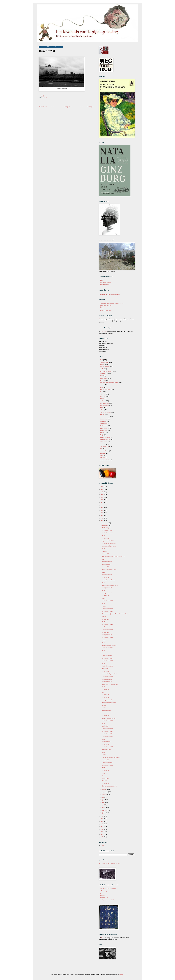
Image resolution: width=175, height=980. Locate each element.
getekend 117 (106, 669)
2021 (102, 500)
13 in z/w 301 (106, 554)
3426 (103, 572)
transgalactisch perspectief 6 (110, 546)
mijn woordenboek (105, 389)
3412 (103, 768)
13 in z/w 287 (106, 770)
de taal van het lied (105, 460)
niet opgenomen (105, 403)
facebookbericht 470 (107, 533)
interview (103, 308)
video (102, 455)
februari (105, 810)
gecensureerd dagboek (106, 371)
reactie (104, 598)
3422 (103, 622)
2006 (102, 832)
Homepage (67, 107)
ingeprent (103, 453)
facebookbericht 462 (107, 656)
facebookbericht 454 (107, 734)
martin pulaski (104, 898)
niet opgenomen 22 (107, 575)
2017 (102, 510)
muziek (102, 414)
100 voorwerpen (105, 446)
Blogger (121, 975)
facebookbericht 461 (107, 658)
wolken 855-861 (106, 750)
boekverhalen (104, 426)
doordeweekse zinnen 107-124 (110, 585)
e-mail (102, 846)
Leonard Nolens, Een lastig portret (111, 757)
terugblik (103, 433)
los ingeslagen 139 (107, 564)
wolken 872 (105, 551)
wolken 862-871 (106, 713)
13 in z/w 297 (106, 619)
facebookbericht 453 (107, 737)
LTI (101, 449)
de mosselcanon (105, 451)
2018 (102, 508)
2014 (102, 518)
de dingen (103, 401)
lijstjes (102, 435)
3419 (103, 663)
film (101, 387)
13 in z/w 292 (106, 695)
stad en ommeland (105, 367)
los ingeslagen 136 (107, 635)
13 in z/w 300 (106, 567)
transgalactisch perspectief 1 (110, 718)
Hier (100, 319)
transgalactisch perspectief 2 (110, 703)
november (105, 526)
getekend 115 (106, 778)
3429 (103, 536)
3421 (103, 643)
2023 (102, 495)
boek (102, 360)
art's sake (103, 458)
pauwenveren (104, 430)
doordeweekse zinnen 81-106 (110, 684)
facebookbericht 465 (107, 630)
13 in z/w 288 (106, 760)
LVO (102, 392)
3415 (103, 723)
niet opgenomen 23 (107, 562)
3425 (103, 583)
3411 (103, 776)
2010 (102, 821)
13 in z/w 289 (106, 744)
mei (104, 802)
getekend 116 (106, 726)
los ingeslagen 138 (107, 588)
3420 (103, 650)
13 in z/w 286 (106, 783)
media (102, 369)
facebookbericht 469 (107, 601)
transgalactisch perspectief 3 (110, 674)
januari (104, 813)
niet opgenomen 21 (107, 710)
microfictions (104, 442)
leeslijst (102, 280)
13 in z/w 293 (106, 690)
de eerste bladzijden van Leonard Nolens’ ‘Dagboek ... (117, 614)
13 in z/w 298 (106, 596)
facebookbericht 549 (107, 666)
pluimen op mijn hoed (106, 306)
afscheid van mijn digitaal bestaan (109, 383)
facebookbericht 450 (107, 765)
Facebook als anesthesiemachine (109, 294)
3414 (103, 739)
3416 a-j (104, 705)
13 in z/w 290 (106, 716)
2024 (102, 492)
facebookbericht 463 (107, 648)
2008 (102, 827)
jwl (101, 893)
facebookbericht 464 (107, 637)
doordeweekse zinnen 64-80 (110, 786)
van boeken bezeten (106, 412)
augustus (105, 795)
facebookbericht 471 (107, 530)
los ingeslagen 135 (107, 679)
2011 (102, 819)
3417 (103, 692)
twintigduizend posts (106, 310)
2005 (102, 834)
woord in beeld (104, 362)
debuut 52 (105, 781)
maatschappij (104, 378)
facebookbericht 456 (107, 729)
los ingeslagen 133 (107, 700)
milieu (102, 410)
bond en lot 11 (106, 627)
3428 (103, 549)
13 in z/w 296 (106, 632)
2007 (102, 829)
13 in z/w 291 (106, 697)
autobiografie (104, 374)
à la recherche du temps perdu (108, 889)
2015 (102, 515)
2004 (102, 837)
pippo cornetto (104, 428)
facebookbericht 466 (107, 624)
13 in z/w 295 (106, 653)
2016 (102, 513)
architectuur (104, 424)
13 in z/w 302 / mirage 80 (109, 543)
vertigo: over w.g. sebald (107, 900)
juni (104, 800)
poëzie (102, 398)
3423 (103, 603)
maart (104, 808)
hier (102, 938)
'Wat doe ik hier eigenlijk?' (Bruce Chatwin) (112, 303)
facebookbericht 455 (107, 731)
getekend (103, 380)
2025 (102, 489)
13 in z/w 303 (106, 538)
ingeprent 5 (105, 773)
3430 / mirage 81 (107, 528)
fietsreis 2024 (104, 419)
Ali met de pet (104, 891)
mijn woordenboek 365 (108, 541)
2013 (102, 521)
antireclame (103, 421)
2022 (102, 497)
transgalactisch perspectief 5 (110, 570)
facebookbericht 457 (107, 721)
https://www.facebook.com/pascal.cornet (110, 863)
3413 (103, 752)
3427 (103, 559)
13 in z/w (45, 98)
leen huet (103, 895)
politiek (102, 364)
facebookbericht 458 (107, 677)
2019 (102, 505)
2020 (102, 502)
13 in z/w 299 (106, 577)
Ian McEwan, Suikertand (109, 580)
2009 (102, 824)
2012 (102, 816)
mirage (102, 408)
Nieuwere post (43, 107)
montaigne (103, 444)
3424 (103, 590)
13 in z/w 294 (106, 671)
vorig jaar (103, 394)
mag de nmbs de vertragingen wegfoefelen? (114, 557)
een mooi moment (105, 417)
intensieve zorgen (105, 437)
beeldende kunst (105, 405)
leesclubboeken (104, 285)
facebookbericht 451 (107, 763)
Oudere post (90, 107)
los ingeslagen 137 (107, 593)
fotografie (103, 396)
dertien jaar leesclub (106, 282)
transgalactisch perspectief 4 (110, 645)
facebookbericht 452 (107, 747)
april (104, 805)
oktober (105, 789)
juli (103, 797)
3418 (103, 687)
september (105, 792)
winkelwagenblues (105, 439)
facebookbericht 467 (107, 611)
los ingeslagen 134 (107, 682)
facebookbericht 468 (107, 609)
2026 (102, 487)
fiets (102, 376)
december (105, 523)
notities (102, 385)
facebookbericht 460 (107, 661)
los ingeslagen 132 (107, 742)
